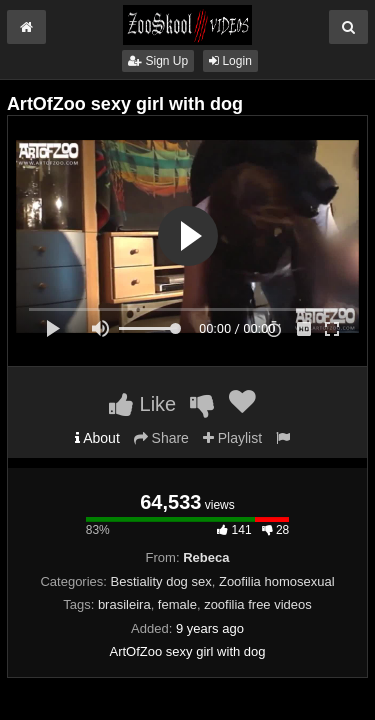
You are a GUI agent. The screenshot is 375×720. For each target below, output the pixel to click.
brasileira (124, 604)
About (97, 438)
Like (142, 404)
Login (230, 61)
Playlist (232, 438)
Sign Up (158, 61)
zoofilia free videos (258, 604)
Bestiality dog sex (161, 581)
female (177, 604)
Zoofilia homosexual (277, 581)
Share (161, 438)
